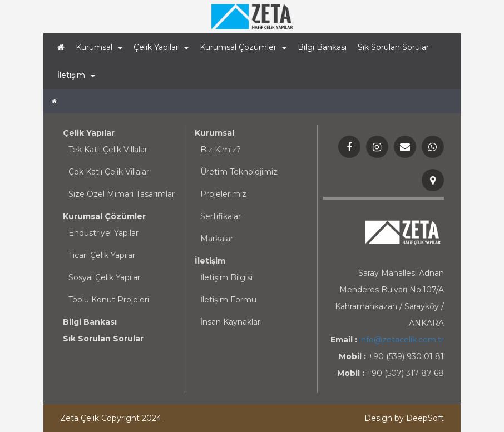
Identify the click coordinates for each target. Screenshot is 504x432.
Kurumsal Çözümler (104, 216)
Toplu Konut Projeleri (109, 300)
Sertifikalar (221, 216)
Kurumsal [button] (99, 47)
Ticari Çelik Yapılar (102, 255)
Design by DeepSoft (404, 418)
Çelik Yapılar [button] (161, 47)
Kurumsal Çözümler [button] (243, 47)
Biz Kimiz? (221, 150)
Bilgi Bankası (322, 47)
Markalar (217, 239)
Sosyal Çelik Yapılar (104, 277)
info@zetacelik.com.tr (402, 340)
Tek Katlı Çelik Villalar (108, 150)
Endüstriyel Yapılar (103, 233)
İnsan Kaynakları (231, 322)
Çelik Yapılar (89, 133)
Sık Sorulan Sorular (393, 47)
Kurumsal (214, 133)
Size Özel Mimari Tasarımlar (122, 194)
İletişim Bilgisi (226, 277)
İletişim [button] (76, 75)
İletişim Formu (228, 300)
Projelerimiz (223, 194)
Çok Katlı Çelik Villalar (109, 172)
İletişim (210, 261)
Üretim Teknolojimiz (239, 172)
